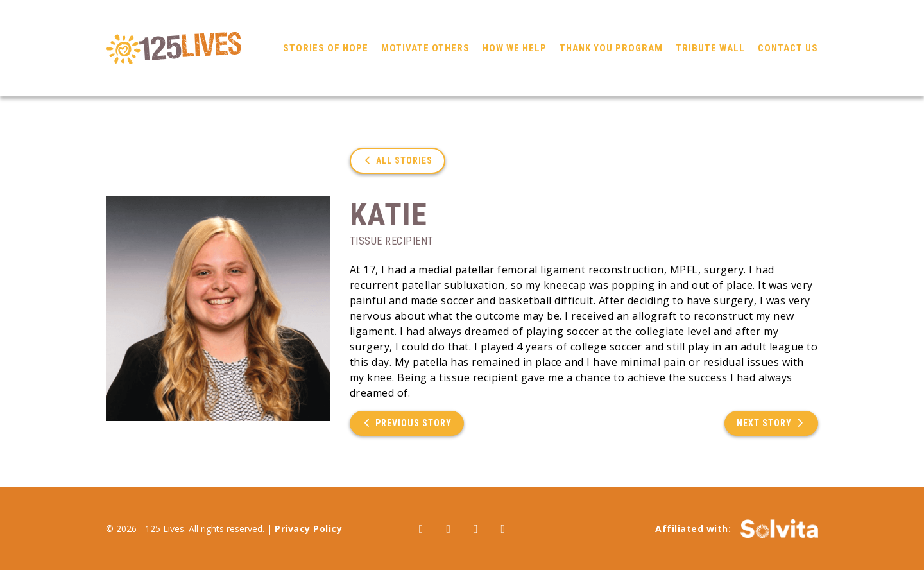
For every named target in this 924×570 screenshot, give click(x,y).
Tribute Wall (710, 48)
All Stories (398, 160)
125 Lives (174, 48)
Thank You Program (611, 48)
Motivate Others (425, 48)
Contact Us (788, 48)
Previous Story (407, 423)
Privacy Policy (308, 529)
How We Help (515, 48)
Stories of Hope (326, 48)
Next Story (771, 423)
